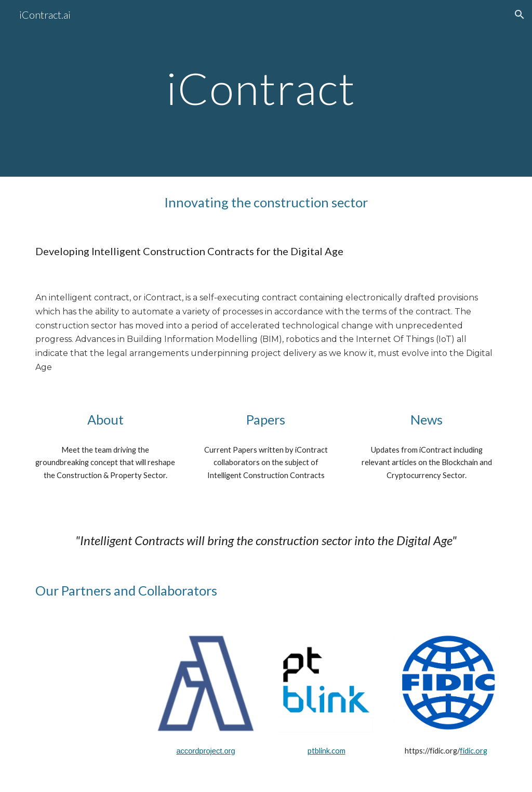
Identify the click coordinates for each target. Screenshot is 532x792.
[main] (266, 88)
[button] (520, 15)
